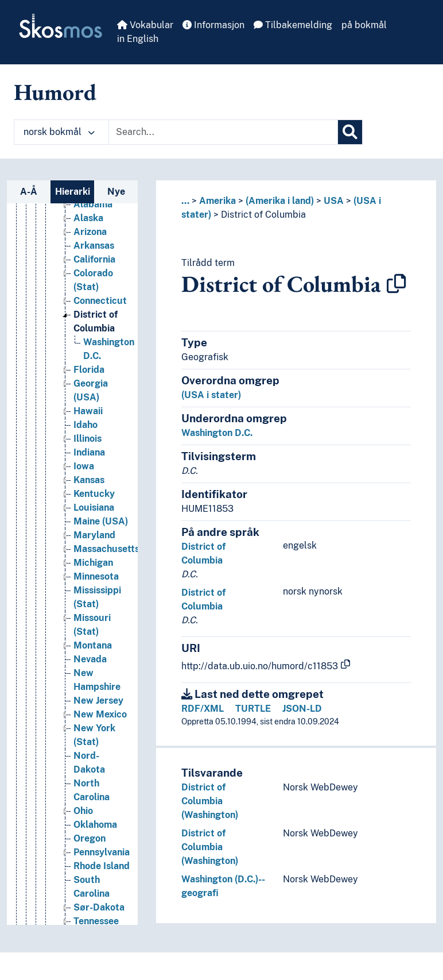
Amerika (217, 201)
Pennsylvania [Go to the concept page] (102, 852)
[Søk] (350, 132)
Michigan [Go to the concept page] (93, 563)
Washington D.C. (217, 433)
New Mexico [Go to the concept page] (100, 714)
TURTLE (253, 709)
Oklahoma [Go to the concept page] (95, 825)
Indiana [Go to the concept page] (89, 452)
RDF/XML (203, 709)
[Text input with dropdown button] (223, 132)
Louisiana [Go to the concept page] (94, 508)
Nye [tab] (116, 192)
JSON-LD (302, 709)
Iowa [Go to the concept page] (84, 466)
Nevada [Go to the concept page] (90, 659)
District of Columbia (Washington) (210, 801)
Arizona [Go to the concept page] (90, 232)
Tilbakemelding (293, 25)
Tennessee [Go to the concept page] (96, 921)
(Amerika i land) (280, 201)
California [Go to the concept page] (94, 259)
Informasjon (213, 25)
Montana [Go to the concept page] (93, 645)
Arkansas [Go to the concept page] (94, 246)
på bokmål (364, 25)
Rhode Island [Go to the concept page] (102, 866)
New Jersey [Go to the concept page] (98, 701)
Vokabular (145, 25)
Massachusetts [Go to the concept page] (106, 549)
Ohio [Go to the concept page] (83, 811)
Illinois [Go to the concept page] (88, 439)
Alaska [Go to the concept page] (88, 218)
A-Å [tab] (29, 192)
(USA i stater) (211, 395)
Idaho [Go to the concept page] (86, 425)
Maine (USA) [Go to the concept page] (101, 521)
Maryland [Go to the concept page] (94, 535)
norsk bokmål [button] (59, 132)
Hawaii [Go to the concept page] (88, 411)
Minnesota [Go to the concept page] (96, 576)
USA (334, 201)
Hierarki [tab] (73, 192)
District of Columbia (263, 215)
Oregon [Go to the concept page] (90, 838)
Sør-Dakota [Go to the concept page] (99, 907)
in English (138, 39)
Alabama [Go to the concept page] (93, 204)
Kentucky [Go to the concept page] (94, 494)
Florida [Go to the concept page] (89, 370)
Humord (55, 92)
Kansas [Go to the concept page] (89, 480)
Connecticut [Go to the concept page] (100, 301)
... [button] (185, 201)
